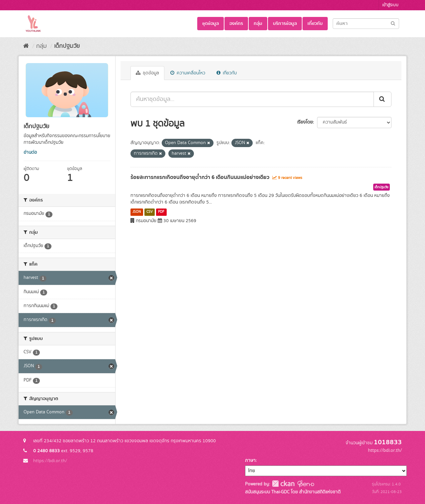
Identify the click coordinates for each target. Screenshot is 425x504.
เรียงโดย (305, 122)
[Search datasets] (366, 24)
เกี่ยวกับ (315, 24)
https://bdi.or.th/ (50, 461)
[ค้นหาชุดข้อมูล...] (252, 99)
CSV (150, 212)
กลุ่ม (258, 24)
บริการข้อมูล (285, 24)
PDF (161, 212)
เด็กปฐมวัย (67, 46)
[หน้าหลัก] (26, 46)
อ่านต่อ (30, 152)
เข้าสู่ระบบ (390, 5)
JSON (137, 212)
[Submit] (393, 23)
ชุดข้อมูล (211, 24)
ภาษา (250, 461)
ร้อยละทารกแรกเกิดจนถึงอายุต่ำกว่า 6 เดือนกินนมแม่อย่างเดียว (200, 177)
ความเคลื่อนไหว (188, 73)
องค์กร (236, 24)
